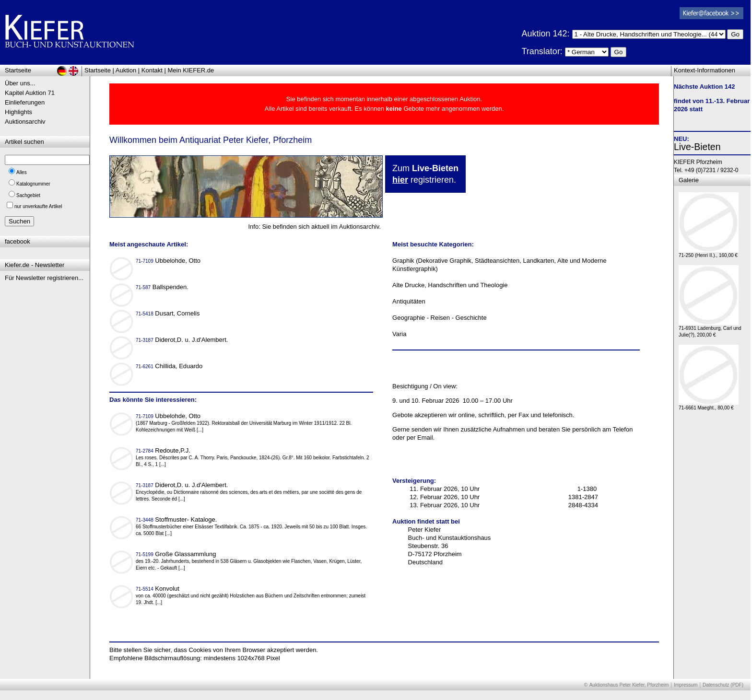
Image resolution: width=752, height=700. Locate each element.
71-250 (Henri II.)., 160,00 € (709, 253)
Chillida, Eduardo (170, 366)
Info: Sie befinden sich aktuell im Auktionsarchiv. (314, 227)
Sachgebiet (28, 195)
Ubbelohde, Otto (169, 261)
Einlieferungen (25, 102)
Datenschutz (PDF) (723, 685)
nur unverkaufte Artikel (38, 206)
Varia (399, 334)
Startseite (98, 70)
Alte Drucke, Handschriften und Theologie (450, 285)
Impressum (686, 685)
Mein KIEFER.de (191, 70)
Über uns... (20, 83)
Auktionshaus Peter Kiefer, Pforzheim (629, 685)
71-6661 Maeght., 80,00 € (709, 405)
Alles (22, 172)
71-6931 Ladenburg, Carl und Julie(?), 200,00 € (710, 329)
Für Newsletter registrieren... (44, 278)
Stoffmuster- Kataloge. (177, 519)
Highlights (18, 112)
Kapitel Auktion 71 (30, 93)
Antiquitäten (409, 301)
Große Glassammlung (177, 554)
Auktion (126, 70)
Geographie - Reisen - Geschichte (440, 318)
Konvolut (159, 589)
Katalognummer (33, 184)
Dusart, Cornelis (169, 313)
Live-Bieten (697, 147)
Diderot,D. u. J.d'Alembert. (183, 340)
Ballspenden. (163, 287)
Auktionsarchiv (25, 122)
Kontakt (152, 70)
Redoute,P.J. (164, 450)
